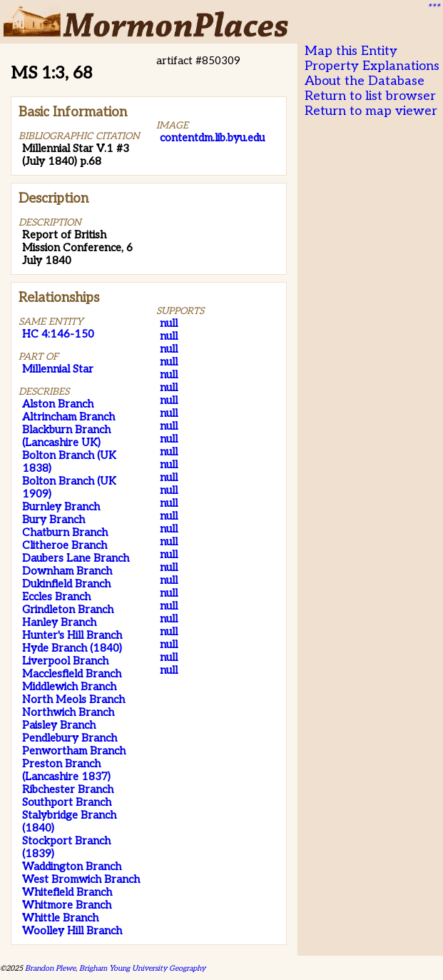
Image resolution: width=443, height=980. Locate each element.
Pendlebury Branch (70, 738)
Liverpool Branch (65, 661)
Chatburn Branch (65, 532)
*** (433, 8)
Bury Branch (54, 520)
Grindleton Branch (68, 610)
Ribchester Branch (68, 789)
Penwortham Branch (74, 751)
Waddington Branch (72, 867)
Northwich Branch (68, 712)
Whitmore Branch (67, 905)
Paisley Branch (59, 725)
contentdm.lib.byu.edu (212, 138)
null (169, 323)
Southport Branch (67, 802)
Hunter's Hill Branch (72, 635)
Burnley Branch (61, 507)
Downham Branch (67, 571)
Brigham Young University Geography (142, 968)
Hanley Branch (59, 622)
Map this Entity (351, 51)
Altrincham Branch (68, 417)
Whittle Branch (60, 918)
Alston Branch (58, 404)
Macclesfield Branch (72, 674)
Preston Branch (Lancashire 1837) (66, 770)
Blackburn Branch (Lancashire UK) (66, 436)
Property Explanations (372, 66)
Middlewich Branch (69, 687)
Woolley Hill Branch (72, 931)
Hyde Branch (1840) (72, 648)
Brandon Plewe (50, 968)
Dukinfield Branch (66, 584)
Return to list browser (370, 96)
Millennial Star (58, 369)
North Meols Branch (73, 699)
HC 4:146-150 (58, 334)
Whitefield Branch (67, 892)
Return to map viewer (371, 111)
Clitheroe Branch (65, 545)
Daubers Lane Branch (76, 558)
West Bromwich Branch (81, 879)
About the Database (365, 81)
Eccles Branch (56, 597)
